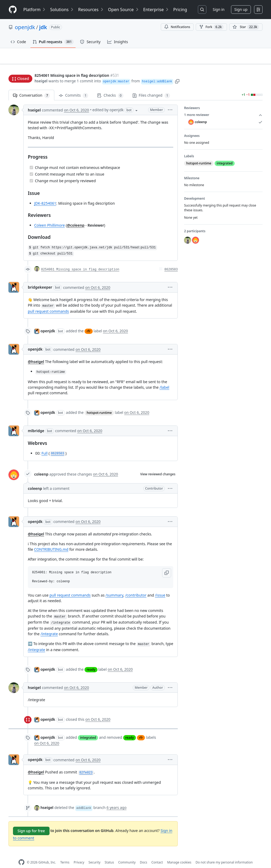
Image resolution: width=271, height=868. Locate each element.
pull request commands (48, 303)
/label (164, 379)
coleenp (41, 466)
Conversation (31, 87)
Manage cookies (179, 854)
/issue (160, 587)
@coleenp (75, 217)
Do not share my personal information (224, 854)
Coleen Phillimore (50, 217)
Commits (74, 87)
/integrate (49, 626)
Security (94, 854)
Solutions (62, 10)
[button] (177, 71)
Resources (91, 10)
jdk (43, 27)
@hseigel (36, 353)
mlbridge (36, 422)
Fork (211, 27)
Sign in (219, 9)
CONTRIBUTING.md (51, 541)
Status (109, 854)
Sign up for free (31, 823)
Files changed (151, 87)
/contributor (136, 587)
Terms (65, 854)
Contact (157, 854)
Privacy (79, 854)
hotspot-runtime (99, 404)
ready (91, 661)
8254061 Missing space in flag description (80, 261)
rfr (88, 323)
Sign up (241, 9)
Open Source (124, 10)
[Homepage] (13, 10)
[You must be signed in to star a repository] (246, 27)
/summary (114, 587)
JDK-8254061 (45, 195)
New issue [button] (246, 60)
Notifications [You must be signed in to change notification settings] (177, 27)
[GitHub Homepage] (21, 854)
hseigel (41, 71)
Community (127, 854)
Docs (144, 854)
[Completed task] (31, 159)
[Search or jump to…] (202, 10)
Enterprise (156, 10)
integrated (88, 729)
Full (44, 445)
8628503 (171, 261)
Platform (35, 10)
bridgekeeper (40, 279)
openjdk (25, 27)
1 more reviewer (223, 107)
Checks (110, 87)
